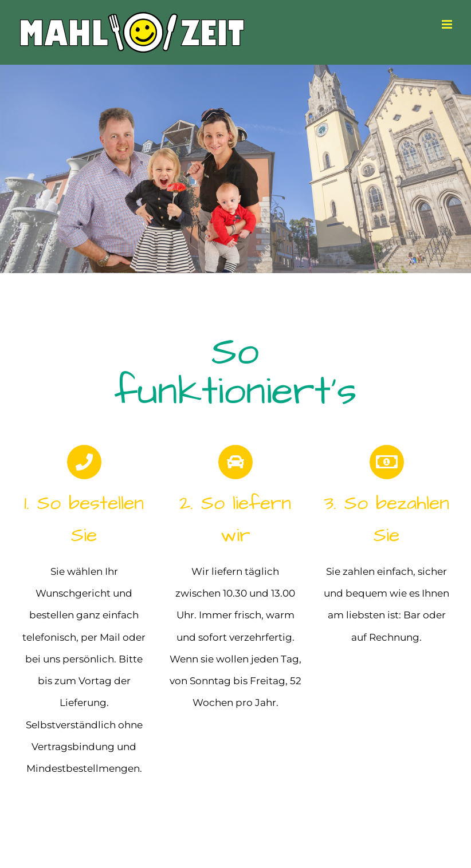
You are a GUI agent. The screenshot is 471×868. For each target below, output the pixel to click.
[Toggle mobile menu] (448, 24)
